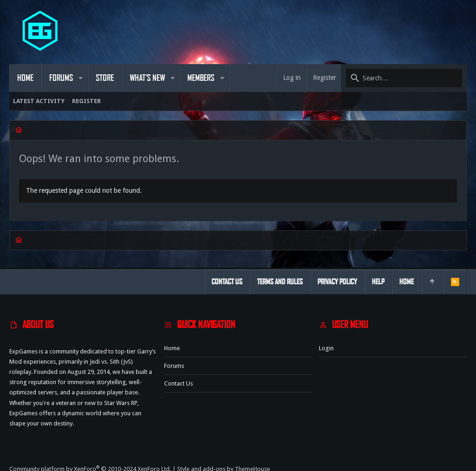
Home (172, 348)
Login (326, 348)
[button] (81, 78)
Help (378, 282)
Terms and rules (280, 282)
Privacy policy (337, 282)
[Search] (404, 78)
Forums (174, 366)
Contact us (178, 383)
